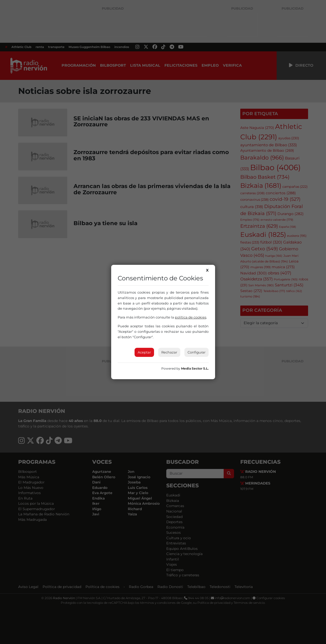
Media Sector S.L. (195, 368)
